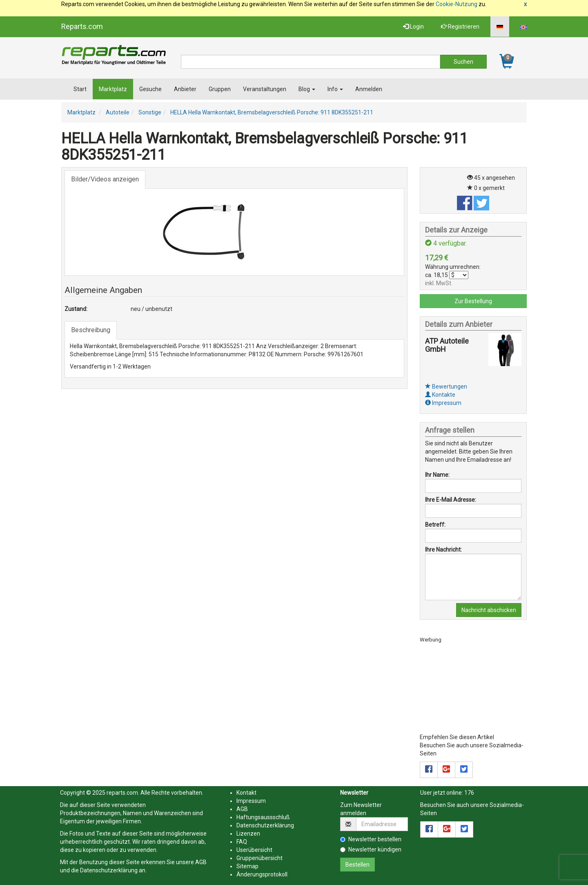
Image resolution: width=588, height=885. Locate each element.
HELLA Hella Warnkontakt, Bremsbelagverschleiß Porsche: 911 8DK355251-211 (272, 112)
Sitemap (247, 866)
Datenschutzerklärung (109, 870)
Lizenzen (248, 834)
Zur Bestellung (473, 301)
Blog (307, 89)
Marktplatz (113, 89)
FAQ (242, 842)
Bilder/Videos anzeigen (105, 179)
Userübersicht (254, 850)
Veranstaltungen (265, 89)
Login (413, 27)
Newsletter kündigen (371, 849)
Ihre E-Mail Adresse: (451, 500)
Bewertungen (446, 387)
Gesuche (150, 89)
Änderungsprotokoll (262, 874)
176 (469, 793)
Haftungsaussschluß (263, 817)
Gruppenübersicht (259, 858)
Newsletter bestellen (371, 839)
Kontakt (246, 793)
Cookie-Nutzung (457, 4)
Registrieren (460, 27)
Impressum (443, 403)
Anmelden (369, 89)
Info (335, 89)
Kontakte (440, 395)
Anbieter (185, 89)
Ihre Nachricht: (443, 550)
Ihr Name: (437, 475)
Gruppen (220, 89)
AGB (201, 862)
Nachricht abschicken (489, 610)
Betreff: (435, 525)
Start (80, 89)
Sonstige (150, 112)
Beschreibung (91, 330)
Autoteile (118, 112)
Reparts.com (82, 26)
